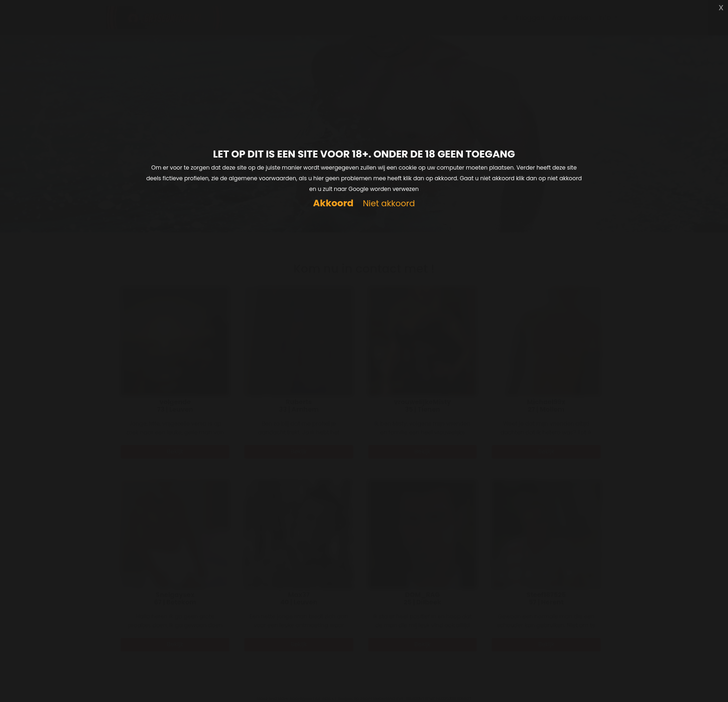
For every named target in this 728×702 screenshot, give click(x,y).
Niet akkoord (389, 204)
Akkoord (333, 203)
